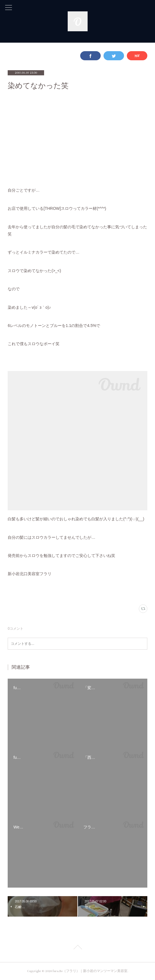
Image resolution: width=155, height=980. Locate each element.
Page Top (77, 948)
